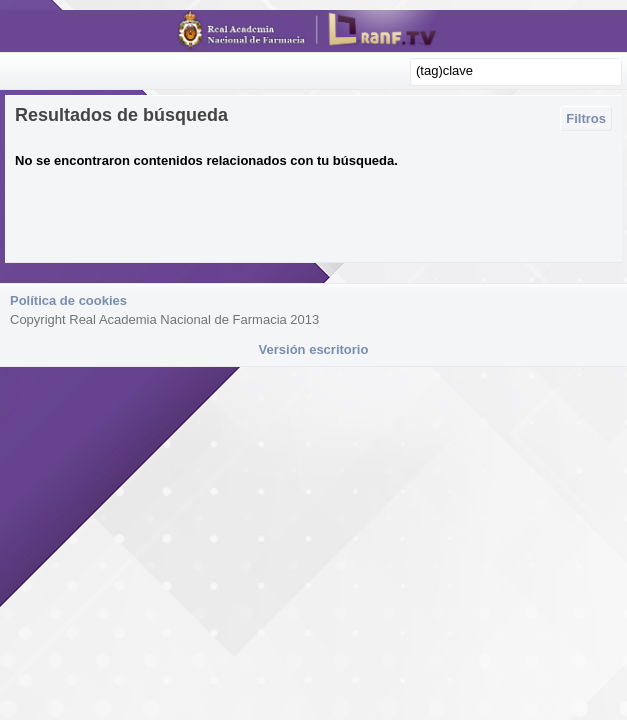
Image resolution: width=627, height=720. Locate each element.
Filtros (586, 118)
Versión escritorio (314, 349)
